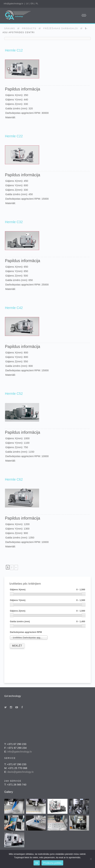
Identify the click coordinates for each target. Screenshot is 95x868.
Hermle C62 (14, 479)
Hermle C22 (14, 136)
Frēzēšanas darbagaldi (61, 28)
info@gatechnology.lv (13, 4)
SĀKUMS (10, 28)
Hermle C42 (14, 308)
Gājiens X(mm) (47, 590)
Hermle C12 (14, 50)
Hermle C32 (14, 222)
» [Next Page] (16, 567)
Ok (37, 863)
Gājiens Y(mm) (47, 600)
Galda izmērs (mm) (47, 622)
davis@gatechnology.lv (20, 772)
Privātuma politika (52, 863)
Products (29, 28)
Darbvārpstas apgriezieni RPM (26, 632)
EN (32, 4)
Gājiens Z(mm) (47, 611)
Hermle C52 (14, 394)
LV (27, 4)
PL (37, 4)
